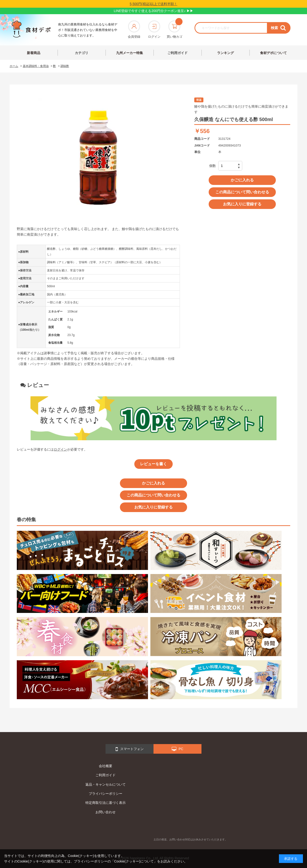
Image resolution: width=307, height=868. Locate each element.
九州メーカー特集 (130, 53)
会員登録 (134, 29)
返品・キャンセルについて (106, 784)
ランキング (225, 53)
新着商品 (34, 53)
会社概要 (106, 766)
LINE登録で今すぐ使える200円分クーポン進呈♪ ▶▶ (153, 11)
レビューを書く (153, 464)
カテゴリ (82, 53)
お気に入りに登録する (242, 204)
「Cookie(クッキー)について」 (134, 861)
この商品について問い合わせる (242, 192)
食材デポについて (273, 53)
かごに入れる (242, 180)
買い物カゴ (174, 29)
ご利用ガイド (177, 53)
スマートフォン (130, 749)
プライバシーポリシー (106, 794)
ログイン (154, 29)
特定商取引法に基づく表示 (106, 803)
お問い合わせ (106, 812)
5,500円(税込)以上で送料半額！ (153, 4)
